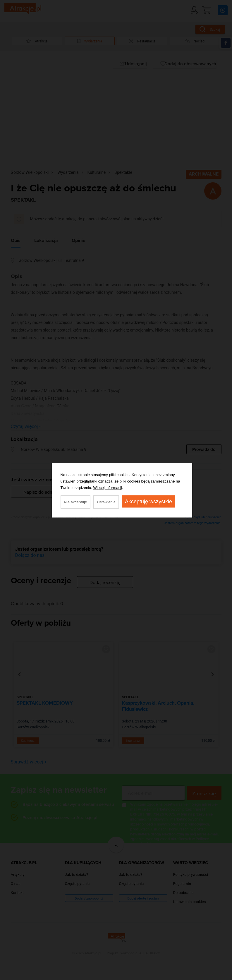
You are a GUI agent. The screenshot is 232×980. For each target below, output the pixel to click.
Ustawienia (106, 502)
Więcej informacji (108, 487)
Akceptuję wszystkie (148, 501)
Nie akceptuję (76, 502)
